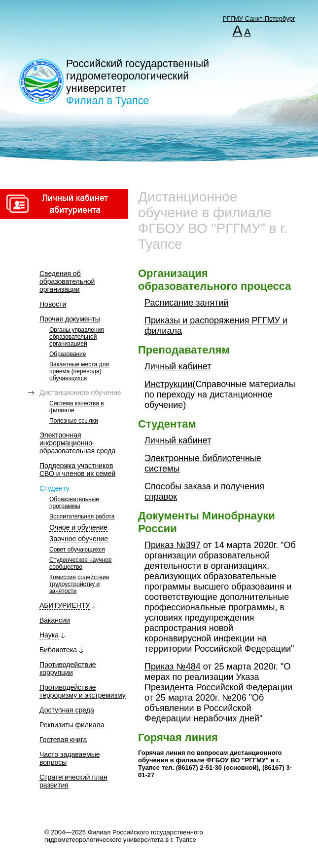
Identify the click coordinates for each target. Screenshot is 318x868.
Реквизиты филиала (72, 725)
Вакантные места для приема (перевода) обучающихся (79, 371)
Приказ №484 (173, 667)
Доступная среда (67, 710)
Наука (49, 635)
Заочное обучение (79, 539)
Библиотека (58, 650)
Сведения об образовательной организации (67, 281)
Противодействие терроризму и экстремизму (83, 691)
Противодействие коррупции (68, 669)
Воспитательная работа (82, 516)
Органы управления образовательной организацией (77, 337)
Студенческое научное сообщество (81, 563)
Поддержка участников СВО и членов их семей (77, 470)
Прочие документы (70, 319)
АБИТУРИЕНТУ (65, 605)
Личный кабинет (178, 366)
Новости (53, 304)
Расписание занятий (187, 303)
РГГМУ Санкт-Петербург (259, 19)
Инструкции (168, 384)
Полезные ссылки (74, 421)
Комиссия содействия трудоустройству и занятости (79, 584)
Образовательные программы (74, 503)
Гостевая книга (63, 740)
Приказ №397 (173, 545)
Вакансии (55, 620)
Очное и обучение (78, 527)
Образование (68, 354)
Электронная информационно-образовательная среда (77, 443)
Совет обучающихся (77, 550)
